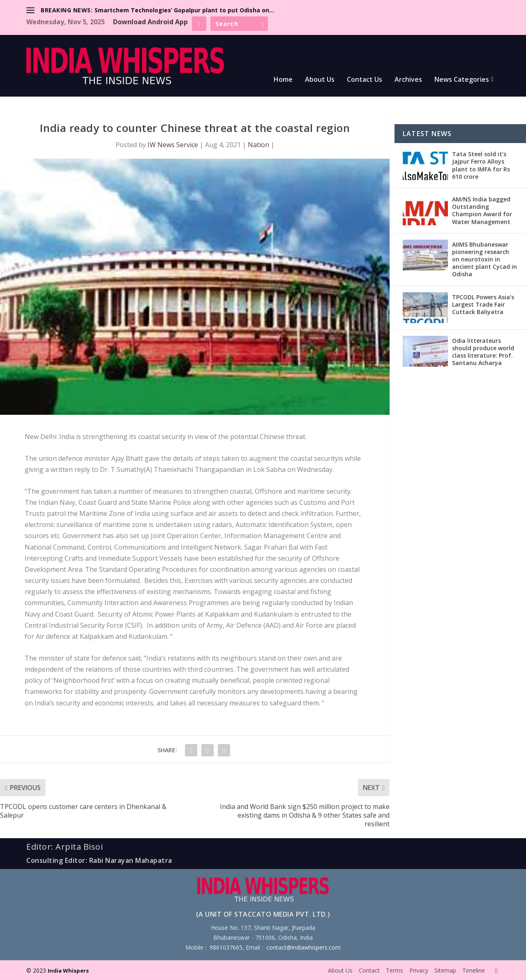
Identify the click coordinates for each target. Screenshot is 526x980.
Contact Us (365, 80)
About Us (320, 80)
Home (283, 80)
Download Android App (150, 22)
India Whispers (68, 971)
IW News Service (173, 145)
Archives (408, 80)
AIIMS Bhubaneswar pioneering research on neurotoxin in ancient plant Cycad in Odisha (484, 259)
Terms (394, 970)
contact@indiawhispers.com (303, 947)
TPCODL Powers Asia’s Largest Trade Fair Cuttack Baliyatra (483, 304)
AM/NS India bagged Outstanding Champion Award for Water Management (482, 210)
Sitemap (445, 970)
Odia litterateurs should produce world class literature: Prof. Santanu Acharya (483, 352)
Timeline (474, 970)
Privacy (419, 970)
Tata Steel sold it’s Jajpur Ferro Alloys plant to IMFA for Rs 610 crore (481, 165)
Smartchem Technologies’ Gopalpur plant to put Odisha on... (184, 10)
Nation (258, 145)
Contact (369, 970)
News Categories (462, 80)
